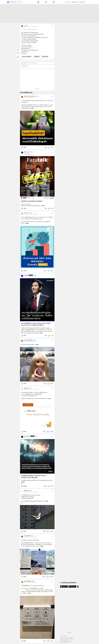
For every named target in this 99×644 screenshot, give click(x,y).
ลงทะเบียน (82, 2)
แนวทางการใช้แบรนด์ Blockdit (66, 641)
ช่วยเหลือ (65, 638)
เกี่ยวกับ (62, 638)
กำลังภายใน (45, 57)
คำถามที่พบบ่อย (71, 638)
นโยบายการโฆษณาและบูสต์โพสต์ (66, 639)
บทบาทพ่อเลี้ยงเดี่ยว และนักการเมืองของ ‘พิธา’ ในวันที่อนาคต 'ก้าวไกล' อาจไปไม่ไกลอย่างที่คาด (36, 324)
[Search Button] (11, 2)
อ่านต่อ (32, 108)
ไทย (68, 643)
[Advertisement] (50, 14)
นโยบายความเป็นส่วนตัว (65, 640)
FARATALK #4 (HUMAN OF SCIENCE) (32, 201)
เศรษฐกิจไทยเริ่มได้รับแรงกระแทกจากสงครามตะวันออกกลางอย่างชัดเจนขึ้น (34, 477)
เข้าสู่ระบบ (74, 2)
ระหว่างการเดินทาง (27, 57)
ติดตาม (27, 26)
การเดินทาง (37, 57)
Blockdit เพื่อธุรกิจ (64, 643)
